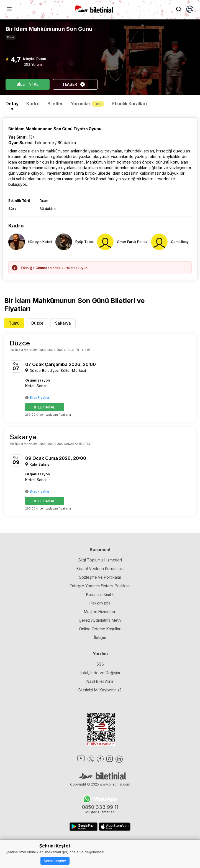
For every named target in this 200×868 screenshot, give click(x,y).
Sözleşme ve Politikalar (100, 577)
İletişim (100, 637)
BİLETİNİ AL (28, 84)
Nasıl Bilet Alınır (100, 681)
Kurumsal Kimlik (100, 594)
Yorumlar (88, 104)
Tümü (14, 323)
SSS (100, 664)
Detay (12, 104)
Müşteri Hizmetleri (100, 612)
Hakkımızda (100, 603)
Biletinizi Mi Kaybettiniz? (100, 690)
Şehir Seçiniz (55, 861)
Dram (11, 37)
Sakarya (63, 323)
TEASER (74, 84)
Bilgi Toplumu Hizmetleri (100, 560)
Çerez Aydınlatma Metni (100, 620)
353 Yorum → (35, 65)
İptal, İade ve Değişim (100, 673)
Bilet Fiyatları (38, 397)
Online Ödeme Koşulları (100, 629)
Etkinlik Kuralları (130, 104)
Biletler (55, 104)
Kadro (33, 104)
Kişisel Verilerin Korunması (100, 569)
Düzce (37, 323)
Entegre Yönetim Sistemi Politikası (100, 586)
